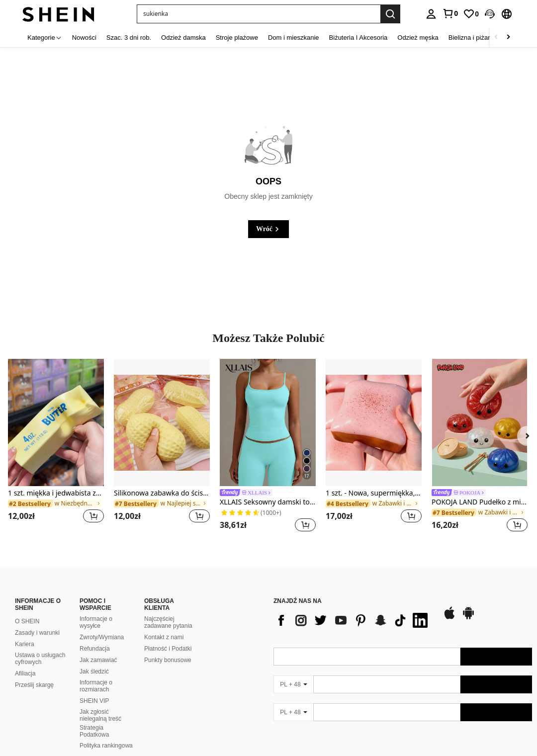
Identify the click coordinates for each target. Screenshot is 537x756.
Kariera (25, 644)
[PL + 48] (293, 684)
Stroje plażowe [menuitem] (237, 38)
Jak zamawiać (98, 660)
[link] (450, 13)
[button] (490, 14)
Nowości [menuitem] (84, 38)
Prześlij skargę (34, 685)
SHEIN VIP (94, 701)
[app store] (449, 618)
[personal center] (431, 14)
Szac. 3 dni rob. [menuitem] (129, 38)
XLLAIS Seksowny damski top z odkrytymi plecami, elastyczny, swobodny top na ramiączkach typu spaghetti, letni (268, 502)
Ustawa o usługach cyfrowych (40, 659)
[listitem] (56, 447)
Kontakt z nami (164, 637)
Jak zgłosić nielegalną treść (100, 715)
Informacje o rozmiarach (96, 686)
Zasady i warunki (37, 633)
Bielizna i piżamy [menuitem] (473, 38)
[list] (353, 620)
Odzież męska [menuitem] (418, 38)
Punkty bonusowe (168, 660)
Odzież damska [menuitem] (183, 38)
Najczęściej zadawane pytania (168, 622)
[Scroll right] (508, 38)
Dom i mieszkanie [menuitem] (294, 38)
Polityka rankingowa (106, 746)
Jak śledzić (94, 672)
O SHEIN (27, 621)
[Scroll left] (496, 38)
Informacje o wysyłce (96, 622)
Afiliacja (25, 673)
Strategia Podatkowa (94, 731)
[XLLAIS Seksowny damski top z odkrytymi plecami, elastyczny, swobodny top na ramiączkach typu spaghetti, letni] (268, 423)
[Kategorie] (45, 38)
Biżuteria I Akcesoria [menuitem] (358, 38)
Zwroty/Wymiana (102, 637)
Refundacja (95, 649)
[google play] (468, 618)
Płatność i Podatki (168, 649)
